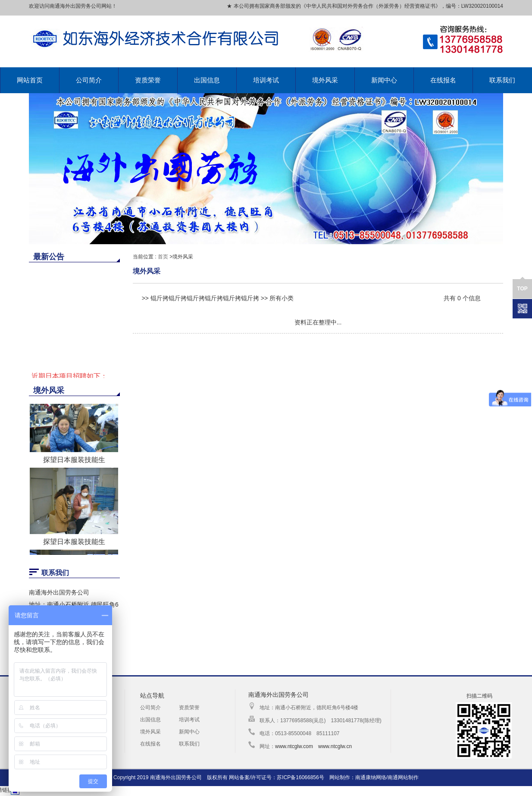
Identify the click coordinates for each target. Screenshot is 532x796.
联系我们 (502, 80)
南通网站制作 (403, 777)
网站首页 (30, 80)
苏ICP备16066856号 (300, 777)
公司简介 (89, 80)
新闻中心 (384, 80)
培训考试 (266, 80)
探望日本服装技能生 (74, 462)
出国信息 (207, 80)
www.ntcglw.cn (335, 746)
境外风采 (325, 80)
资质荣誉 (148, 80)
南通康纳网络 (371, 777)
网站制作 (340, 777)
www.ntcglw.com (294, 746)
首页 (163, 257)
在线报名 (443, 80)
